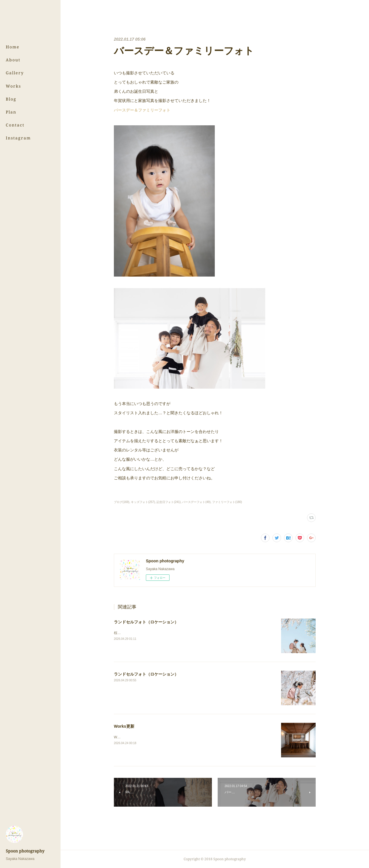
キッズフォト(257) (143, 502)
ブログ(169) (122, 502)
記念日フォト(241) (169, 502)
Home (13, 47)
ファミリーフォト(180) (227, 502)
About (13, 60)
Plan (11, 112)
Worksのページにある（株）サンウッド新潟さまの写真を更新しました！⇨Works (176, 737)
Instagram (18, 138)
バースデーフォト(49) (196, 502)
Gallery (15, 73)
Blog (11, 99)
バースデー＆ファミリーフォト (142, 110)
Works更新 (124, 726)
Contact (15, 125)
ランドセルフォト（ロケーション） (146, 622)
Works (13, 86)
